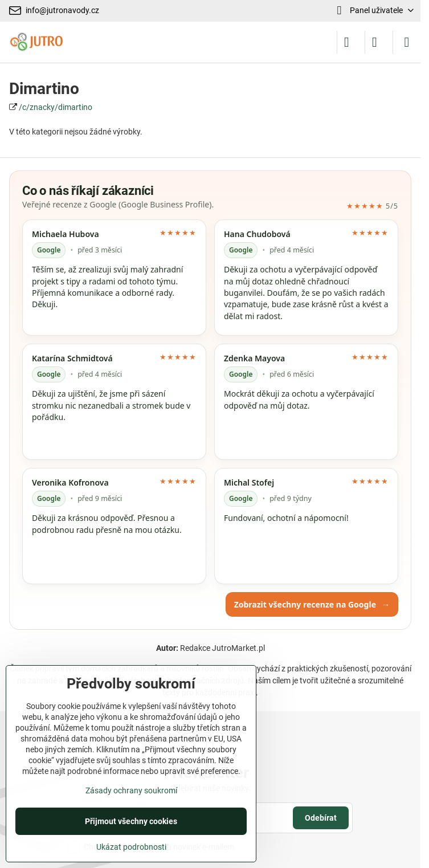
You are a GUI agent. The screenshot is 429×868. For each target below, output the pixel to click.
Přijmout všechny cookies (131, 821)
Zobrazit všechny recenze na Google (312, 604)
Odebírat (321, 818)
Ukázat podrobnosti (131, 847)
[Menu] (407, 42)
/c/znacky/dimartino (56, 107)
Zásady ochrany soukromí (131, 790)
